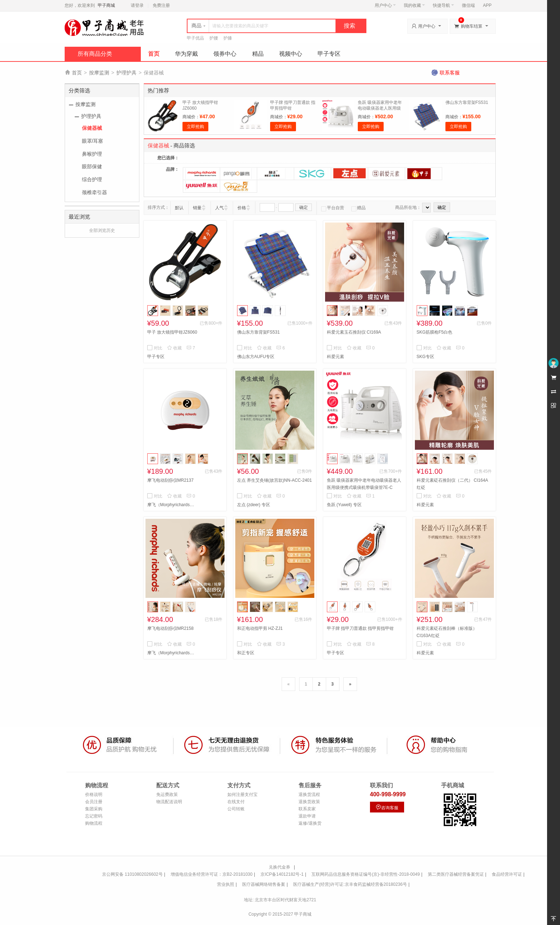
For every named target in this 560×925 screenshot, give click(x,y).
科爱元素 (335, 357)
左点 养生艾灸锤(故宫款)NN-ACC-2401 (275, 480)
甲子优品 (195, 38)
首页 (154, 54)
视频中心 (291, 54)
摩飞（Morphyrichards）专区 (172, 505)
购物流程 (94, 823)
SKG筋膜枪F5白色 (434, 332)
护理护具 (126, 73)
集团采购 (94, 809)
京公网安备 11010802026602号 (132, 874)
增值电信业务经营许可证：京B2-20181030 (212, 874)
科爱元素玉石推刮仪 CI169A (354, 332)
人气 (219, 208)
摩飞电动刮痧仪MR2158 (170, 628)
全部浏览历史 (102, 230)
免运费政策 (167, 795)
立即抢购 (195, 127)
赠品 (358, 208)
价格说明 (94, 795)
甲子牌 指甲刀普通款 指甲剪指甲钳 (360, 628)
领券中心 (225, 54)
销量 (197, 208)
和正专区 (246, 653)
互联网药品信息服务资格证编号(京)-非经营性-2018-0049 (365, 874)
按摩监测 (99, 73)
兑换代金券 (279, 867)
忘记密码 (94, 816)
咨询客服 (387, 807)
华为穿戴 (186, 54)
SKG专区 (425, 357)
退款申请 (307, 816)
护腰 (214, 38)
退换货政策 (309, 802)
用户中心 (385, 5)
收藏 (174, 348)
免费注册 (161, 5)
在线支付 (236, 802)
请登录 (137, 5)
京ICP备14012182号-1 (282, 874)
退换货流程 (309, 795)
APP (487, 5)
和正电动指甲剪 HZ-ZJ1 (260, 628)
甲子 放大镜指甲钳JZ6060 (172, 332)
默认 (179, 208)
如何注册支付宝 (242, 795)
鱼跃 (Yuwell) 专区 (344, 505)
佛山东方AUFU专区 (256, 357)
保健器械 (92, 128)
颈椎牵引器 (94, 192)
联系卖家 (307, 809)
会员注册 (94, 802)
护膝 (228, 38)
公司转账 (236, 809)
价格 (242, 208)
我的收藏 (414, 5)
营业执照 (226, 884)
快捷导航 (443, 5)
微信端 (468, 5)
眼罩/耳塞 (93, 141)
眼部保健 (92, 166)
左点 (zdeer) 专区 (254, 505)
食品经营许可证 (507, 874)
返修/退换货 (310, 823)
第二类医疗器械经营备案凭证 (456, 874)
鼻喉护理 (92, 154)
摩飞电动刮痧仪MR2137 (170, 480)
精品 (258, 54)
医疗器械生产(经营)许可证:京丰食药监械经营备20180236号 (350, 884)
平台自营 (333, 208)
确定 (304, 207)
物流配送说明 (169, 802)
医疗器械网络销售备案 (264, 884)
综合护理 (92, 179)
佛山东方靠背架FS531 (467, 102)
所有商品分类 (95, 54)
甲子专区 (329, 54)
